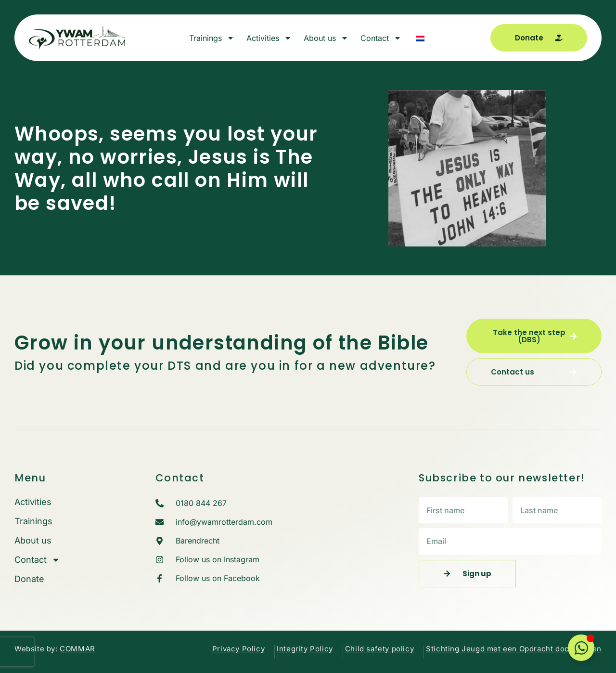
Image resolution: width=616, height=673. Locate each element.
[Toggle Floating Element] (581, 648)
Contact (381, 38)
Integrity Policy (305, 649)
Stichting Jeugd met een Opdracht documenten (514, 649)
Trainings (212, 38)
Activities (269, 38)
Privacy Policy (238, 649)
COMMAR (77, 649)
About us (326, 38)
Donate (29, 579)
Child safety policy (379, 649)
